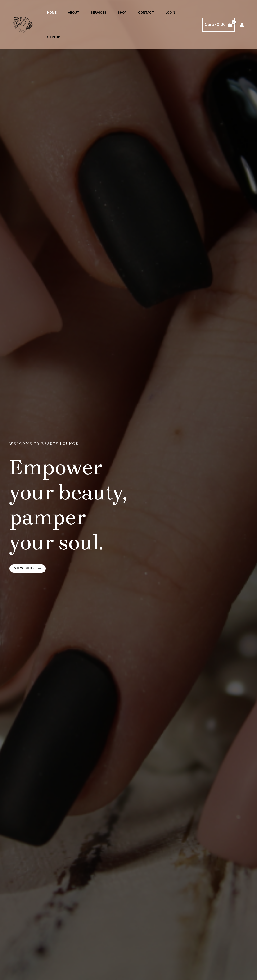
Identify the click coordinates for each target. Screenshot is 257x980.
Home (52, 12)
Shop (122, 12)
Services (99, 12)
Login (170, 12)
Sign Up (54, 37)
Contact (146, 12)
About (74, 12)
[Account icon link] (242, 25)
